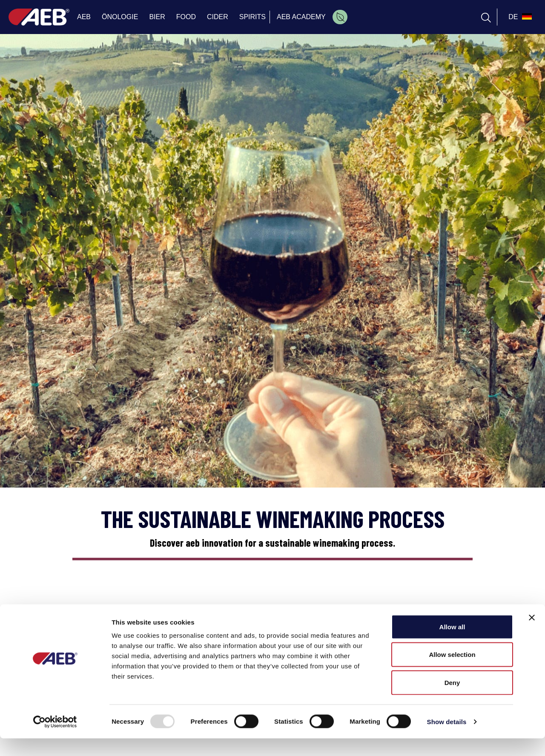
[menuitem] (340, 17)
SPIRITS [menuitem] (252, 17)
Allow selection (452, 672)
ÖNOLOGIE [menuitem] (120, 17)
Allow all (452, 644)
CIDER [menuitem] (218, 17)
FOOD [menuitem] (186, 17)
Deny (452, 700)
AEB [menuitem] (84, 17)
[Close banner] (532, 635)
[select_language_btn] (519, 17)
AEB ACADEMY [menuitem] (301, 17)
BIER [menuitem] (157, 17)
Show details (447, 739)
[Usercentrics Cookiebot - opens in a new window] (55, 739)
